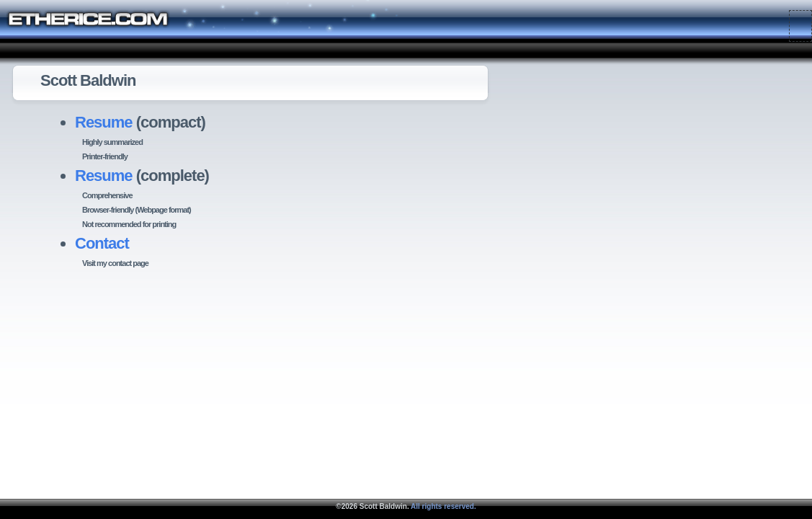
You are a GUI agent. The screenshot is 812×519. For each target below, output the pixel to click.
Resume (104, 122)
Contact (102, 243)
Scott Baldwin (383, 506)
